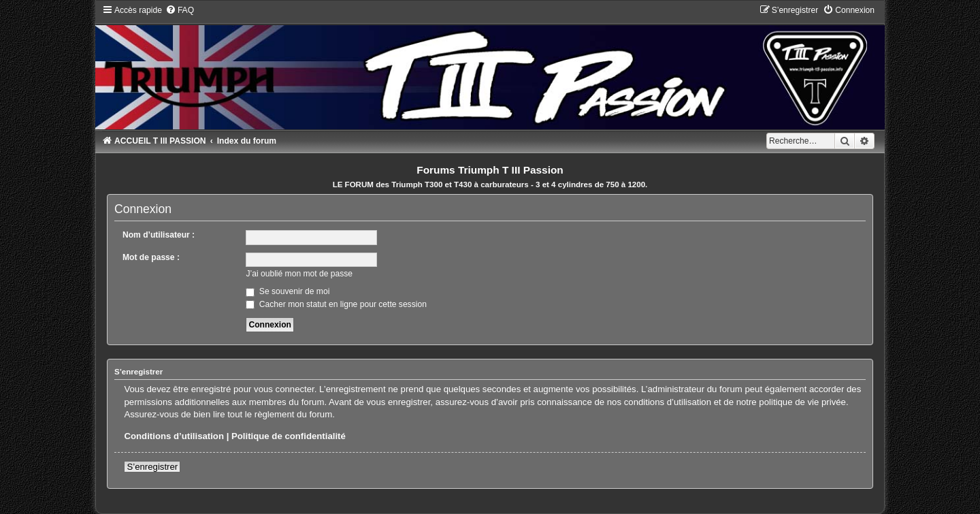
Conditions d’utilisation (174, 436)
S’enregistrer (152, 467)
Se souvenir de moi (288, 291)
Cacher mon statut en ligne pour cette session (336, 304)
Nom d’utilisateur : (159, 235)
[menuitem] (180, 10)
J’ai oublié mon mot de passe (299, 274)
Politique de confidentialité (289, 436)
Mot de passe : (151, 257)
